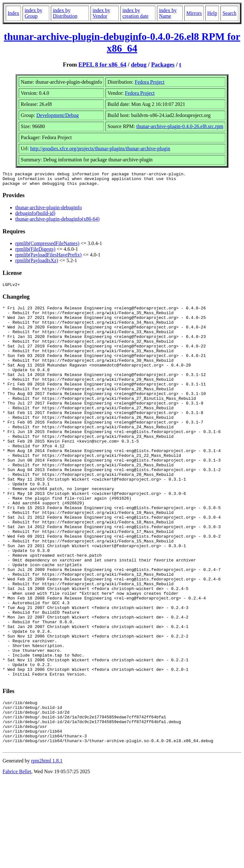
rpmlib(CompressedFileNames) (47, 246)
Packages (163, 65)
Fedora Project (150, 82)
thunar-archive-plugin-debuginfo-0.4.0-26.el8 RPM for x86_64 (122, 42)
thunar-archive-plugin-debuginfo (48, 210)
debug (139, 65)
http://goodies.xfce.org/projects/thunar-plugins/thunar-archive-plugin (100, 149)
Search (229, 13)
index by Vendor (101, 13)
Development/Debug (58, 115)
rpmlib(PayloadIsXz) (37, 263)
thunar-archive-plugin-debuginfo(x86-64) (57, 222)
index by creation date (135, 13)
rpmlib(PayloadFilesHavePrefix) (48, 258)
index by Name (168, 13)
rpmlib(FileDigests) (35, 252)
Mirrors (194, 13)
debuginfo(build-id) (35, 216)
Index (13, 13)
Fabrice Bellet (17, 860)
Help (212, 13)
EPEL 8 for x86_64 (102, 65)
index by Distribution (65, 13)
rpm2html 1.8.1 (47, 849)
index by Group (33, 13)
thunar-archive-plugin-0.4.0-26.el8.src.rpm (180, 126)
